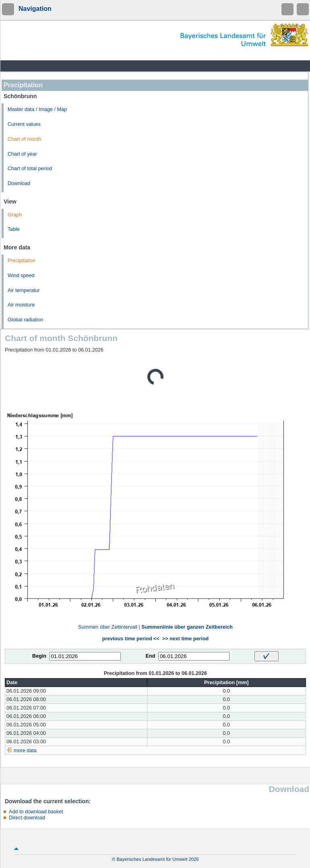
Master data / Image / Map (37, 109)
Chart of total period (30, 169)
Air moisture (21, 305)
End (151, 656)
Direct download (27, 818)
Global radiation (25, 320)
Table (14, 229)
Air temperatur (24, 290)
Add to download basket (36, 812)
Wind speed (21, 276)
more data (25, 751)
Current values (24, 124)
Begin (39, 656)
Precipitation (22, 261)
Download (19, 183)
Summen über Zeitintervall (108, 627)
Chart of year (22, 154)
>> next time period (185, 639)
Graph (15, 215)
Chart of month (24, 139)
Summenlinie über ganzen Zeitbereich (187, 627)
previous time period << (131, 639)
